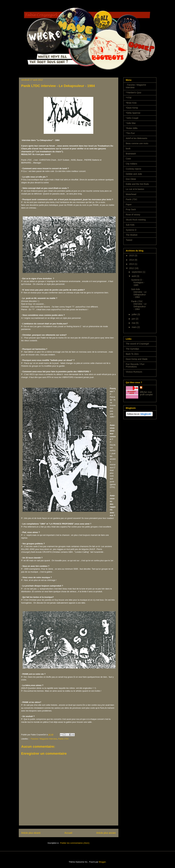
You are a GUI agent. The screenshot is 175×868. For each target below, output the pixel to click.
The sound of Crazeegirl (137, 344)
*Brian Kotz (131, 103)
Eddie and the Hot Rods (137, 184)
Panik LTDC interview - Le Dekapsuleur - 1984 (139, 305)
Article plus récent (31, 833)
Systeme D (131, 230)
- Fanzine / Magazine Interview (43, 739)
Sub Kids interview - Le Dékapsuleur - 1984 (139, 293)
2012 (132, 268)
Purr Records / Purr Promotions (135, 365)
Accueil (68, 833)
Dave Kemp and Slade (137, 359)
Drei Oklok (131, 179)
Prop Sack (131, 209)
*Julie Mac (131, 123)
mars (134, 327)
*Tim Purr (130, 133)
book (128, 149)
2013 (132, 264)
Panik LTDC (63, 739)
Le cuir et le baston (135, 189)
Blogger (102, 862)
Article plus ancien (106, 833)
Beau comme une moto (137, 143)
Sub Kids (130, 225)
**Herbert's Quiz (134, 93)
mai (134, 323)
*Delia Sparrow (133, 113)
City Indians (132, 164)
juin (134, 319)
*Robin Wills (132, 128)
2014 (132, 260)
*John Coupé (132, 118)
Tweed (129, 240)
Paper (129, 204)
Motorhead (131, 194)
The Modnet (132, 235)
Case (128, 159)
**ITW (129, 98)
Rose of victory (133, 215)
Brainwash (131, 154)
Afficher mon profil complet (146, 393)
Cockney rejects (134, 169)
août (134, 276)
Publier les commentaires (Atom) (75, 843)
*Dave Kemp (132, 108)
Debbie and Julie (134, 174)
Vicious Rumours (134, 372)
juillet (135, 314)
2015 (132, 255)
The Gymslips (133, 349)
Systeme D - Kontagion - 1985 (138, 282)
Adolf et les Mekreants (137, 138)
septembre (137, 272)
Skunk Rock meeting (136, 220)
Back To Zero (132, 354)
